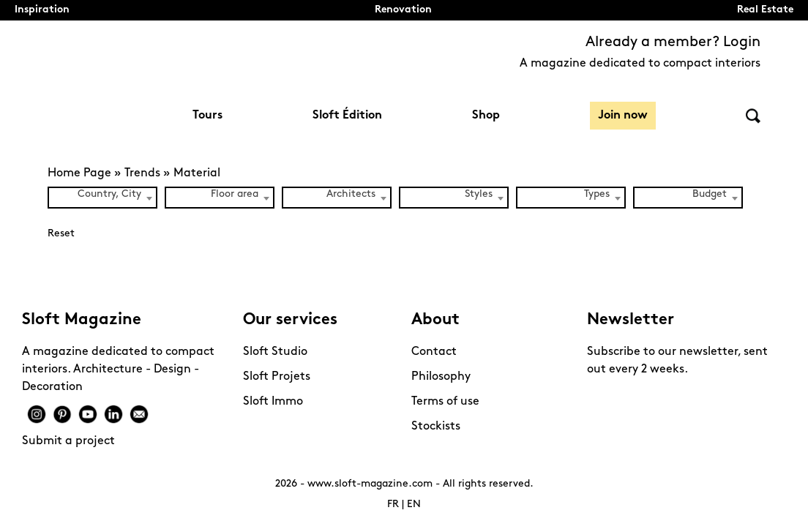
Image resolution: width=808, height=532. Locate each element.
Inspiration (42, 10)
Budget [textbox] (710, 194)
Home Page (79, 173)
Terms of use (445, 402)
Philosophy (441, 377)
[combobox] (102, 198)
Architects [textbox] (351, 194)
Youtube (88, 414)
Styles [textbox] (479, 194)
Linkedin (113, 414)
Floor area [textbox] (235, 194)
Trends (142, 173)
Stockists (436, 427)
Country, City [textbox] (109, 194)
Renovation (403, 10)
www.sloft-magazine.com (370, 484)
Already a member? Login (673, 42)
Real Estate (765, 10)
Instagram (37, 414)
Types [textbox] (597, 194)
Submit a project (68, 441)
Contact (434, 352)
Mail (139, 414)
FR (393, 505)
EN (414, 505)
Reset (61, 234)
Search (753, 116)
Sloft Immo (273, 402)
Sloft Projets (277, 377)
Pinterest (62, 414)
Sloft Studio (275, 352)
